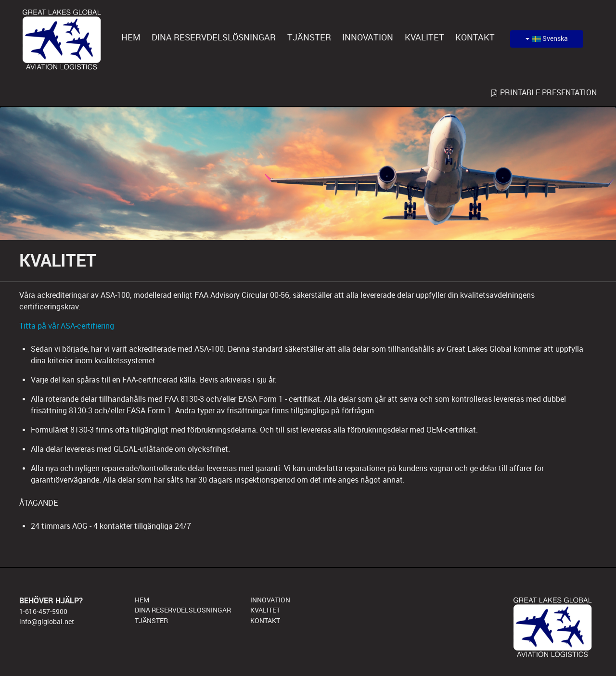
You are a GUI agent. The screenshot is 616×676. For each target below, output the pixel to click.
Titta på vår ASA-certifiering (67, 326)
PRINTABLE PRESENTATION (544, 93)
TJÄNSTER (151, 621)
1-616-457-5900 (43, 612)
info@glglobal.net (47, 622)
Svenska (547, 39)
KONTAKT (265, 621)
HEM (142, 600)
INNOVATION (270, 600)
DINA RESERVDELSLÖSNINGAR (183, 610)
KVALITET (265, 610)
